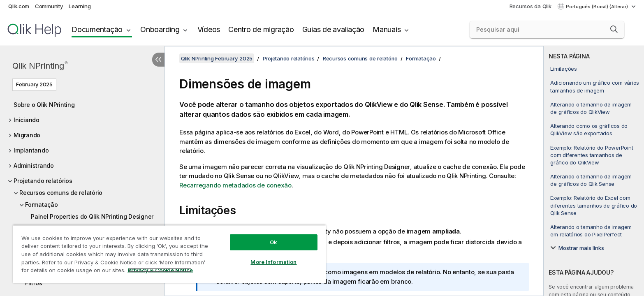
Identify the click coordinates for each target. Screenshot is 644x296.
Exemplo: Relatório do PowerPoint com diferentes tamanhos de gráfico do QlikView (592, 155)
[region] (169, 254)
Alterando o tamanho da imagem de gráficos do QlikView (591, 108)
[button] (614, 29)
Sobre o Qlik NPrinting (44, 105)
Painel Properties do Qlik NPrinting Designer (92, 216)
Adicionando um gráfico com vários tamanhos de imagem (595, 86)
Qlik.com (19, 6)
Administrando (34, 165)
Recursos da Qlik (530, 6)
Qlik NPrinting (40, 66)
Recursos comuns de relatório (61, 193)
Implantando (31, 150)
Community (49, 6)
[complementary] (594, 171)
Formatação (42, 205)
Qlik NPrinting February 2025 (217, 58)
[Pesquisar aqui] (547, 30)
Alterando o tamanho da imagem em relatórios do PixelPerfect (591, 231)
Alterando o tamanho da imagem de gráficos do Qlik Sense (591, 180)
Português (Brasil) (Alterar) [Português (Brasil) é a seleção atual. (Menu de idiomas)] (598, 7)
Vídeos (209, 29)
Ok (273, 242)
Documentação (97, 29)
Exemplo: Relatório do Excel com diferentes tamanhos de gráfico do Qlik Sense (594, 205)
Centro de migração (261, 29)
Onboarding (160, 29)
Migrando (27, 135)
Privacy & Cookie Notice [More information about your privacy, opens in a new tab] (160, 270)
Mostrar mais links (581, 248)
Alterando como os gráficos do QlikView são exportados (589, 129)
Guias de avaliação (334, 29)
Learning (80, 6)
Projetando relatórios (43, 181)
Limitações (564, 69)
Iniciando (27, 120)
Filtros (34, 283)
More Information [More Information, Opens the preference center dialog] (273, 262)
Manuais (387, 29)
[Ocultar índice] (158, 60)
